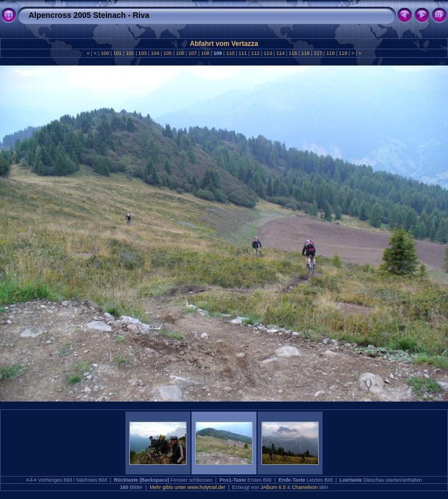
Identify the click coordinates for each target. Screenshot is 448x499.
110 (230, 53)
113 (268, 53)
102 (130, 53)
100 (105, 53)
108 (205, 53)
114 (281, 53)
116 (305, 53)
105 (167, 53)
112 (255, 53)
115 (293, 53)
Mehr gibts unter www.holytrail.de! (187, 487)
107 (193, 53)
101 (118, 53)
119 (343, 53)
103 (143, 53)
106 (180, 53)
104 (155, 53)
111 (243, 53)
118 (330, 53)
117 (318, 53)
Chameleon (305, 487)
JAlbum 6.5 (273, 487)
